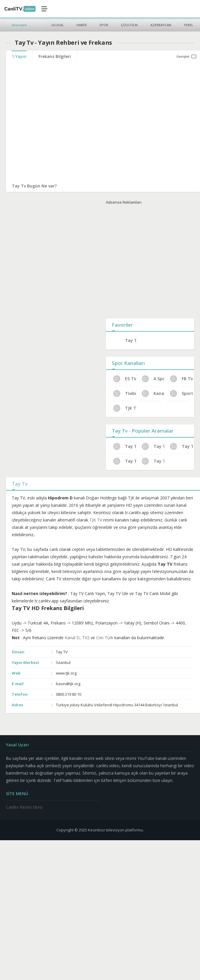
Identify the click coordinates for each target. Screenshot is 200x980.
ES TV (125, 379)
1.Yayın (19, 56)
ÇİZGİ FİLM (129, 25)
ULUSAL (58, 25)
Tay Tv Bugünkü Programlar (125, 461)
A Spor (153, 379)
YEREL (189, 25)
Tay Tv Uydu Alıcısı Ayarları (125, 446)
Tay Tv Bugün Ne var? (34, 186)
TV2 (86, 638)
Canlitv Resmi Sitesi (24, 807)
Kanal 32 (153, 393)
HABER (82, 25)
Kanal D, (73, 638)
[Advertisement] (145, 260)
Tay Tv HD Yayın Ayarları (153, 461)
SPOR (104, 25)
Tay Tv (130, 340)
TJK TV (125, 408)
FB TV (181, 379)
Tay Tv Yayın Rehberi (153, 446)
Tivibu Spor (125, 393)
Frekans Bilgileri (55, 56)
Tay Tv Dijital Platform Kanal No (181, 446)
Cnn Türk (105, 638)
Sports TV (181, 393)
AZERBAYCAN (161, 25)
